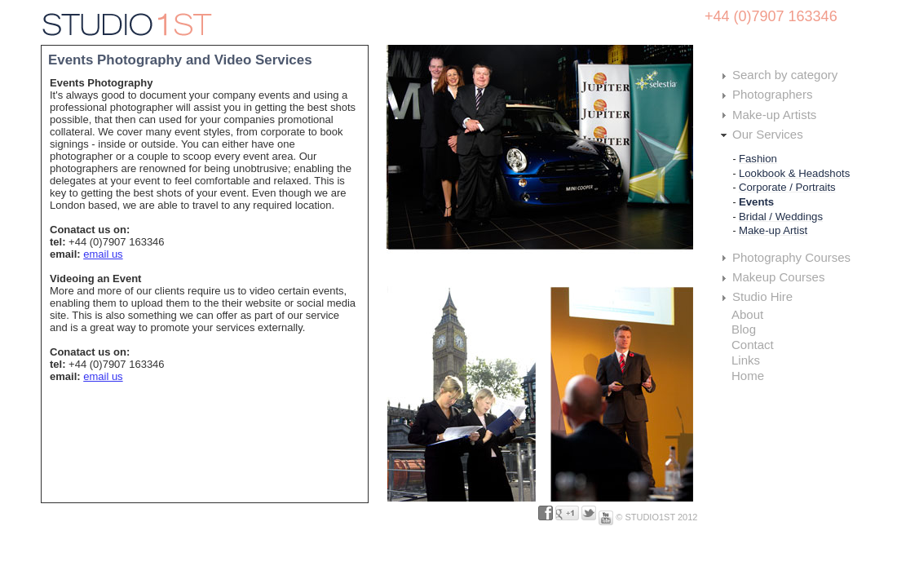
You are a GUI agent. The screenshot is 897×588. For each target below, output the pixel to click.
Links (746, 360)
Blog (744, 329)
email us (103, 254)
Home (748, 376)
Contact (753, 345)
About (747, 314)
